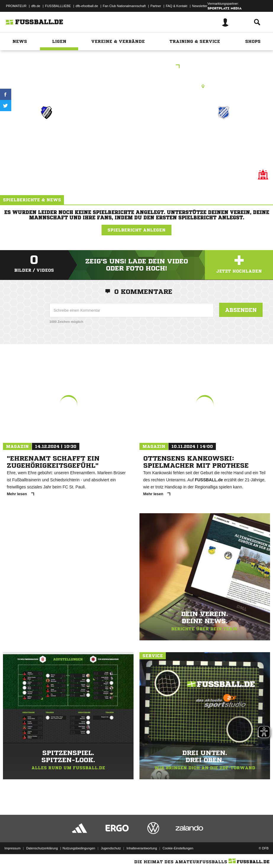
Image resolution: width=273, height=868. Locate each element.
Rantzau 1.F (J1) (223, 134)
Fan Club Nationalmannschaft (124, 6)
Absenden (241, 310)
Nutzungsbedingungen (79, 848)
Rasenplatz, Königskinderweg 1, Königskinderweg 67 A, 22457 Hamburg (136, 86)
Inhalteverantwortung (142, 848)
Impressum (12, 848)
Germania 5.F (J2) (46, 134)
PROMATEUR (16, 6)
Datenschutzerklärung (42, 848)
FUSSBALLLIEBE (58, 6)
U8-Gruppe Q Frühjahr (137, 67)
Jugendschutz (111, 848)
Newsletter (200, 6)
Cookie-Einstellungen (178, 848)
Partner (156, 6)
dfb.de (36, 6)
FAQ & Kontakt (177, 6)
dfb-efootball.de (87, 6)
